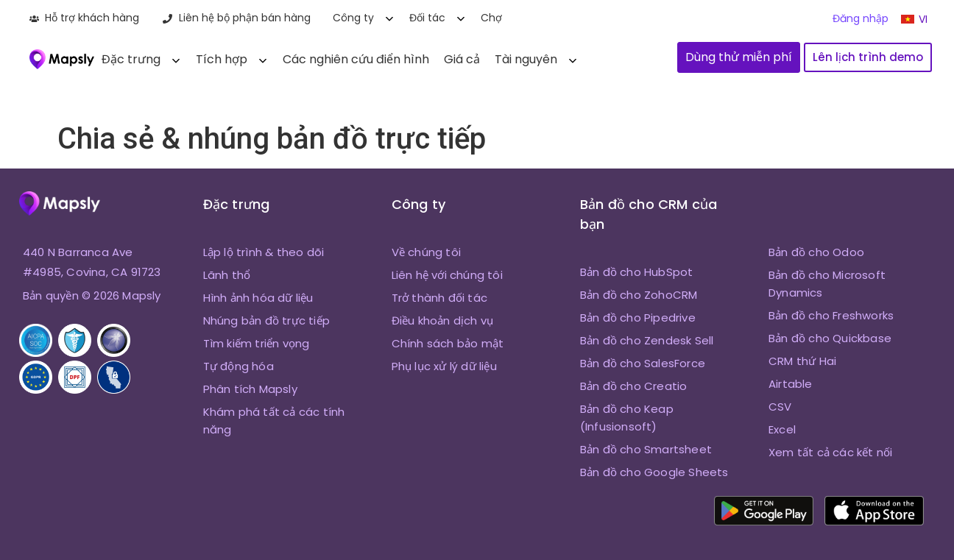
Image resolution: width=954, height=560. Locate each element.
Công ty (353, 18)
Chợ (491, 18)
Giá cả (462, 59)
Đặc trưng (131, 59)
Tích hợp (222, 59)
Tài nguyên (526, 59)
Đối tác (427, 18)
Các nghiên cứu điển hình (356, 59)
